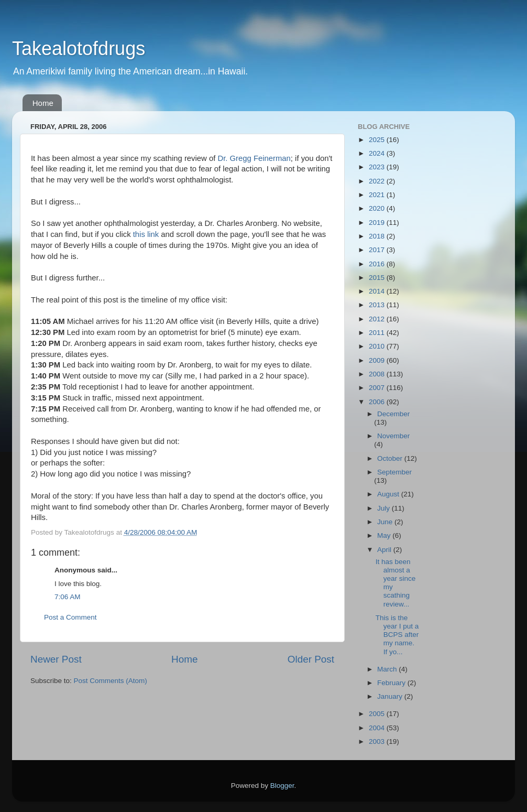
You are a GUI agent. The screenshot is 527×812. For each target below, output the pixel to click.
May (385, 535)
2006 (378, 402)
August (389, 494)
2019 (378, 223)
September (394, 472)
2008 (378, 374)
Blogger (282, 786)
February (392, 683)
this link (146, 234)
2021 (378, 195)
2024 (378, 153)
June (386, 522)
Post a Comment (70, 617)
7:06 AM (68, 597)
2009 (378, 360)
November (393, 436)
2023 (378, 167)
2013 (378, 305)
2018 (378, 236)
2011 (378, 333)
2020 (378, 208)
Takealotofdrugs (79, 48)
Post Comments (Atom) (111, 681)
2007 (378, 388)
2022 (378, 181)
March (388, 669)
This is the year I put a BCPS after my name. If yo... (397, 635)
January (391, 696)
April (385, 550)
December (393, 414)
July (385, 508)
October (391, 458)
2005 (378, 714)
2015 (378, 278)
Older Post (311, 659)
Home (43, 103)
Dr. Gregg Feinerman (254, 158)
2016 (378, 264)
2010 (378, 346)
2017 (378, 250)
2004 (378, 728)
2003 (378, 741)
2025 (378, 140)
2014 (378, 291)
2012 (378, 319)
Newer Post (56, 659)
